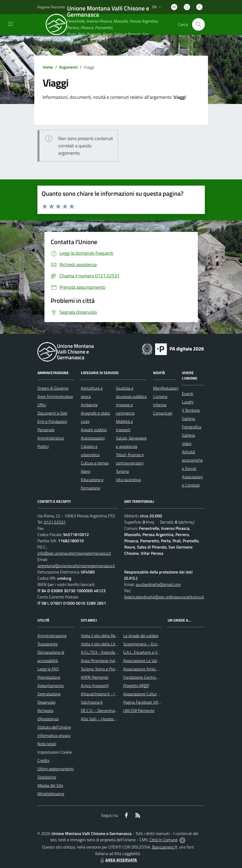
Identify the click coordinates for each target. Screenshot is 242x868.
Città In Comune (163, 840)
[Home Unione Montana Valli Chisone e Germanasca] (107, 25)
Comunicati (163, 413)
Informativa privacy (54, 735)
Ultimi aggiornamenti (55, 769)
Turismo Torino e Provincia (103, 669)
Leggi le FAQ (48, 669)
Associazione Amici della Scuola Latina (156, 669)
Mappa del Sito (50, 785)
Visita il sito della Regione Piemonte (112, 636)
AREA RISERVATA (118, 860)
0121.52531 (55, 522)
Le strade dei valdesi (141, 636)
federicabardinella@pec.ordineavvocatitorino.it (164, 597)
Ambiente (89, 405)
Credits (43, 760)
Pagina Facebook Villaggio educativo (154, 702)
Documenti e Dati (52, 413)
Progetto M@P (136, 686)
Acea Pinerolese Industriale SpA (108, 661)
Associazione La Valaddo (144, 661)
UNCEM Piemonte (139, 710)
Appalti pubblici (94, 430)
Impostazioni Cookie (55, 752)
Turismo (122, 471)
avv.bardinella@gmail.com (158, 584)
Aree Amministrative (55, 396)
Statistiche (47, 777)
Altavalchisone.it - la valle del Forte (112, 694)
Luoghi (188, 402)
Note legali (47, 744)
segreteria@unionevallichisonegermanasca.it (76, 566)
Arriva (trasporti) (95, 686)
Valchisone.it (92, 702)
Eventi (188, 394)
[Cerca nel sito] (198, 24)
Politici (43, 446)
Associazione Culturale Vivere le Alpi (154, 694)
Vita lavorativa (128, 480)
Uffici (42, 405)
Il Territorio (191, 410)
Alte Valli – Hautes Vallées (104, 719)
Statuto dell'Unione (54, 727)
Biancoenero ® (165, 847)
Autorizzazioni (93, 438)
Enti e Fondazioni (52, 421)
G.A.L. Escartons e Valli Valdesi (149, 652)
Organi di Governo (53, 388)
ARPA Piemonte (95, 677)
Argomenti (68, 67)
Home (48, 67)
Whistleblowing (51, 794)
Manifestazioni (166, 388)
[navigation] (10, 24)
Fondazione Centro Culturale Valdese (155, 677)
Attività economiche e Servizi (192, 460)
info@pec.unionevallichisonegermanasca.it (74, 553)
